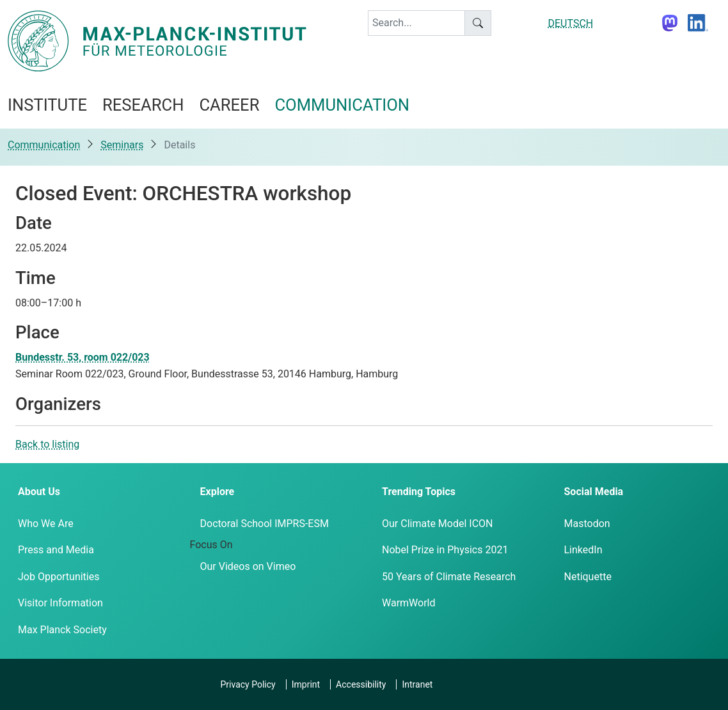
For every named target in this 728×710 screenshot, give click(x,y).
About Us (39, 492)
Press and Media (56, 550)
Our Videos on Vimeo (248, 566)
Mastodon (587, 524)
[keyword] (416, 23)
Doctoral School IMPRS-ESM (265, 524)
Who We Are (46, 524)
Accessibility (361, 684)
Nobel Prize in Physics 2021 (445, 550)
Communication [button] (342, 105)
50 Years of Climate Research (449, 577)
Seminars (122, 145)
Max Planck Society (62, 630)
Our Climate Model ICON (437, 524)
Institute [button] (47, 105)
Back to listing (47, 444)
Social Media (594, 492)
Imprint (306, 684)
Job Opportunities (59, 577)
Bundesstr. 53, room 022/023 (83, 357)
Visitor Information (60, 603)
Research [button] (143, 105)
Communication (44, 145)
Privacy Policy (248, 684)
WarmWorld (409, 603)
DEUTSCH (571, 23)
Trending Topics (419, 492)
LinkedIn (583, 550)
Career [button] (229, 105)
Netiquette (588, 577)
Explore (218, 492)
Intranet (417, 684)
